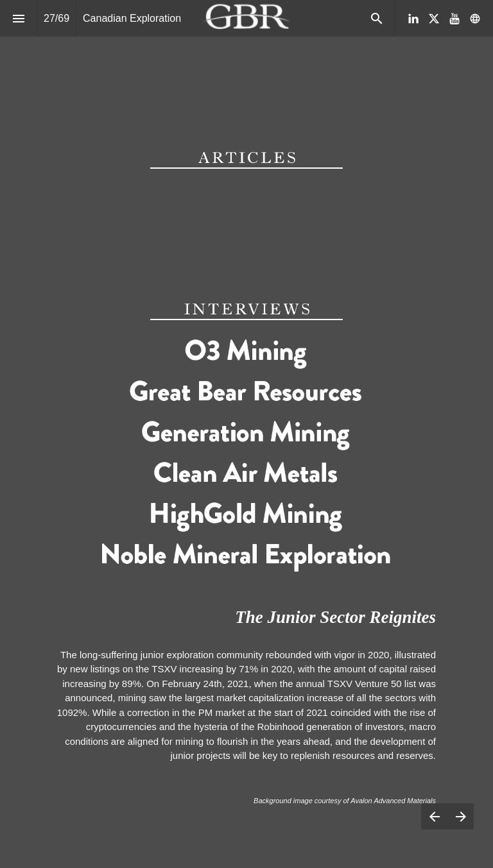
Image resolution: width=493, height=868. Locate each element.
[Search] (376, 18)
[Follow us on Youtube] (454, 19)
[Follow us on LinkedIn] (413, 19)
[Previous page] (434, 816)
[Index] (18, 18)
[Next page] (461, 816)
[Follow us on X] (434, 19)
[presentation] (246, 42)
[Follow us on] (475, 19)
